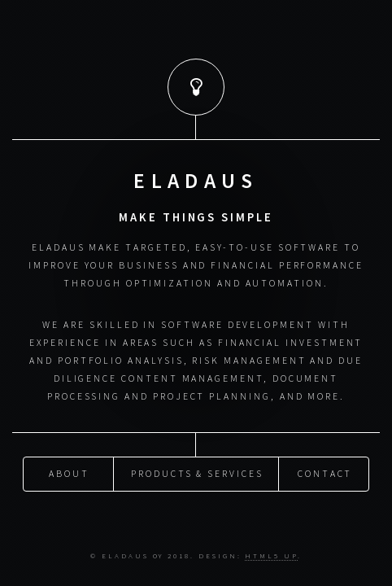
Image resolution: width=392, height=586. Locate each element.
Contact (325, 472)
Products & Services (197, 472)
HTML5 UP (271, 555)
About (69, 472)
